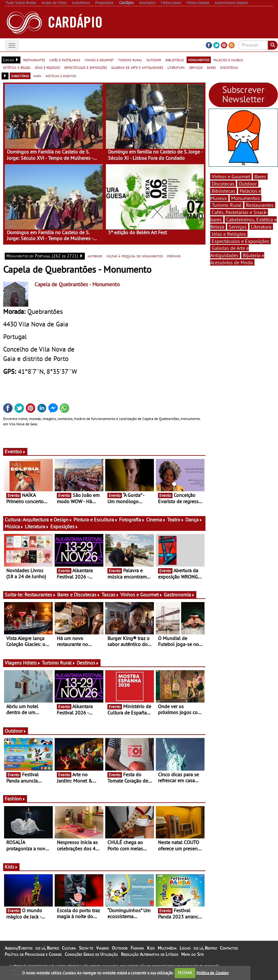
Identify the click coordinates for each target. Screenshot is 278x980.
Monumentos (245, 198)
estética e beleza (17, 67)
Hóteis (32, 663)
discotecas (229, 67)
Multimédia (167, 948)
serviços (196, 67)
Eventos (15, 451)
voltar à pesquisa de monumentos (135, 256)
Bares (260, 176)
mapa (37, 76)
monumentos (199, 60)
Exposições (64, 526)
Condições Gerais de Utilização (91, 954)
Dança (194, 520)
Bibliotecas (223, 191)
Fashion (15, 799)
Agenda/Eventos (19, 948)
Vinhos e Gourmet (141, 595)
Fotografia (132, 520)
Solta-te (86, 948)
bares (211, 67)
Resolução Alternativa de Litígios (150, 954)
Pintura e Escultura (96, 520)
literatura (176, 67)
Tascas (110, 595)
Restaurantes (40, 595)
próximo (174, 256)
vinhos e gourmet (99, 60)
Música (14, 526)
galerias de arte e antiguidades (137, 67)
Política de (212, 973)
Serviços (238, 227)
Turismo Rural (59, 663)
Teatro (176, 520)
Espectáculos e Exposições (240, 241)
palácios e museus (228, 60)
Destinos (88, 663)
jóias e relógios (47, 67)
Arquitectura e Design (47, 520)
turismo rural (130, 60)
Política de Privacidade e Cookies (33, 954)
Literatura (37, 526)
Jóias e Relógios (229, 234)
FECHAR (185, 973)
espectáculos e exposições (86, 67)
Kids (11, 867)
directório (20, 76)
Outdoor (16, 731)
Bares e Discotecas (79, 595)
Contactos (229, 948)
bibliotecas (175, 60)
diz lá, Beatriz (47, 948)
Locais (185, 948)
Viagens (102, 948)
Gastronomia (179, 595)
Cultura (69, 948)
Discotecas (223, 184)
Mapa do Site (192, 954)
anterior (95, 256)
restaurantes (34, 60)
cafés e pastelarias (65, 60)
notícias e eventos (61, 76)
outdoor (154, 60)
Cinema (156, 520)
